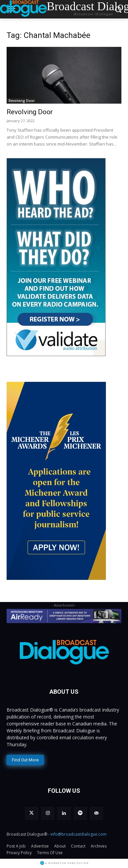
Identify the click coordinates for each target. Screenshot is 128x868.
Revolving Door (22, 101)
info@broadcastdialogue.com (79, 834)
